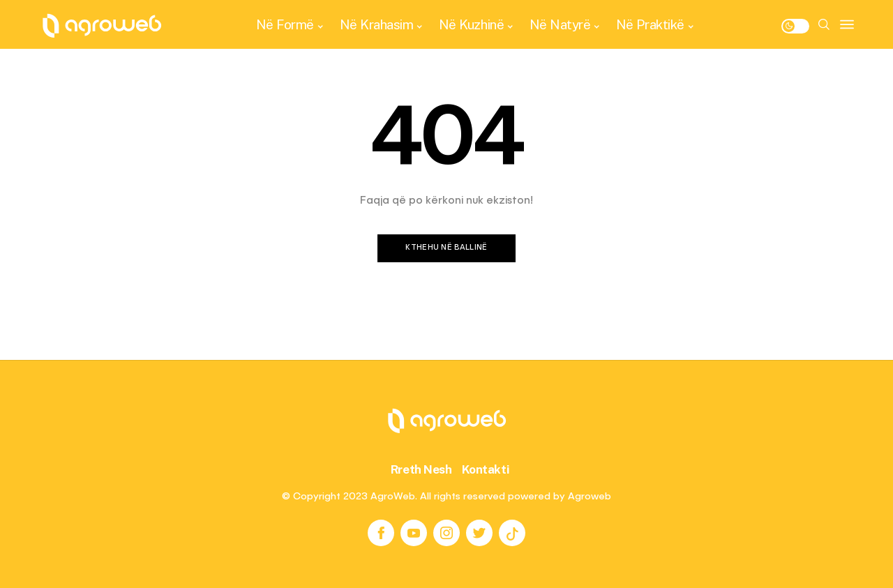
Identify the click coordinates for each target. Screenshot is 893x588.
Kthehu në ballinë (446, 248)
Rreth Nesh (421, 469)
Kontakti (486, 469)
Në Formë (285, 24)
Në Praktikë (650, 24)
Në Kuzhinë (471, 24)
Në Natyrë (560, 24)
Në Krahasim (377, 24)
